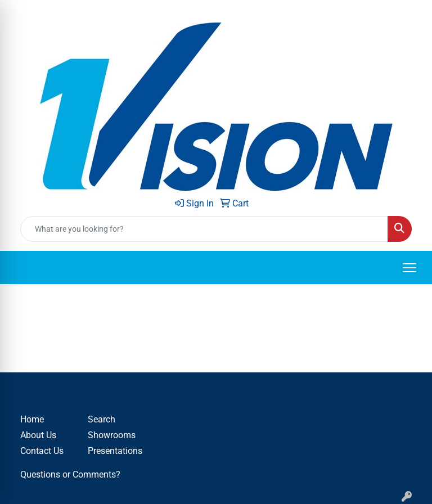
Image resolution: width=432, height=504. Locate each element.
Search (102, 419)
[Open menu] (409, 268)
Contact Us (42, 451)
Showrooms (112, 435)
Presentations (115, 451)
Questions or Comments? (70, 474)
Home (32, 419)
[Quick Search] (204, 229)
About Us (38, 435)
